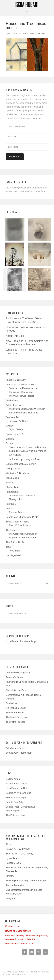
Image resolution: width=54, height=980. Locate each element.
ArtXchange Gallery (16, 748)
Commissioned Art (15, 434)
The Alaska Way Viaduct (21, 392)
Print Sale (11, 504)
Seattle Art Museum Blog (18, 793)
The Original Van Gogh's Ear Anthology (26, 881)
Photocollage (12, 487)
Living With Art (13, 469)
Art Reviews (12, 400)
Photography (12, 492)
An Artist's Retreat (15, 677)
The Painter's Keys (15, 815)
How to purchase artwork (18, 931)
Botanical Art (12, 417)
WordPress (23, 974)
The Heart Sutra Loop (17, 717)
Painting (10, 483)
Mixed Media (12, 478)
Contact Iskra (12, 926)
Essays (10, 443)
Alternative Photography (18, 673)
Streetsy (10, 876)
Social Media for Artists (17, 522)
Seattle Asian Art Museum (19, 753)
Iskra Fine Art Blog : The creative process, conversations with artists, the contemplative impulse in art (27, 939)
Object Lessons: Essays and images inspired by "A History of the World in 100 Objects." (27, 451)
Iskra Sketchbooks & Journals (21, 464)
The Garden (12, 530)
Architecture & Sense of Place (21, 385)
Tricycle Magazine (15, 885)
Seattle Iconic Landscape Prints (22, 517)
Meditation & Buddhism (18, 473)
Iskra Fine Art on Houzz (18, 788)
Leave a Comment (37, 34)
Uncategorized (13, 555)
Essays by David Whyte (18, 849)
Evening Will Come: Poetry (19, 854)
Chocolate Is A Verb (16, 690)
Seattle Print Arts (14, 802)
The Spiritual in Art (15, 542)
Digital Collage (16, 429)
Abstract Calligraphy (16, 380)
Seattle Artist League (16, 798)
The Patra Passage (16, 722)
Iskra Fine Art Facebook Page (21, 641)
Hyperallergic (12, 858)
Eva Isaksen (12, 703)
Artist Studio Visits (15, 405)
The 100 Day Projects (20, 525)
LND (13, 974)
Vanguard (11, 898)
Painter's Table (13, 863)
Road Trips (14, 551)
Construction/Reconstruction (23, 388)
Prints (9, 509)
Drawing (10, 439)
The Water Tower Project (21, 396)
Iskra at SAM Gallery (16, 784)
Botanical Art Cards (19, 421)
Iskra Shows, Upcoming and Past (23, 459)
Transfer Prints (16, 512)
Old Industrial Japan (16, 708)
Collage (10, 426)
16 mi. (9, 844)
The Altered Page (15, 713)
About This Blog (15, 336)
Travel (9, 547)
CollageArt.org (13, 779)
